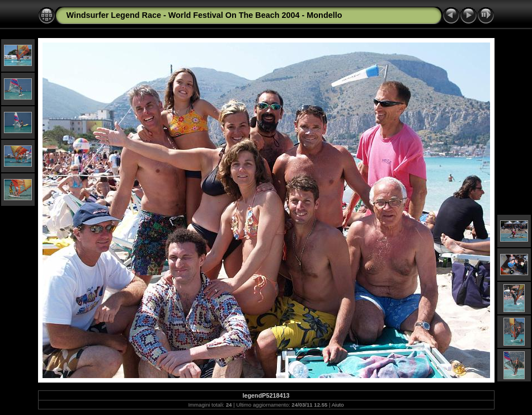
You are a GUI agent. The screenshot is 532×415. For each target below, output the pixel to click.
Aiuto (338, 405)
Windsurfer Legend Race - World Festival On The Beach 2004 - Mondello (204, 15)
